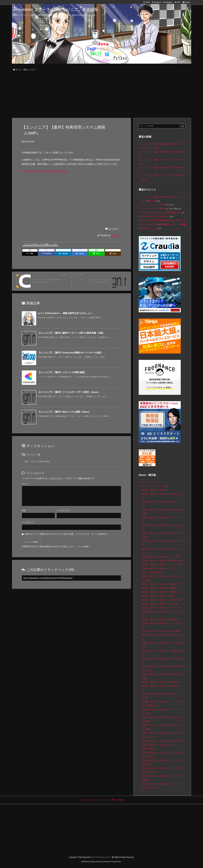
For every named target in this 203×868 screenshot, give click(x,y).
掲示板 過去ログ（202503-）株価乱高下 (160, 584)
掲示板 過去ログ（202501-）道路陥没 (159, 592)
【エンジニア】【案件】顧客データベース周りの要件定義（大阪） (71, 333)
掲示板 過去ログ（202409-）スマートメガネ (162, 608)
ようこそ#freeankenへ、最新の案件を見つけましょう (65, 313)
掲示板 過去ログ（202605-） (155, 490)
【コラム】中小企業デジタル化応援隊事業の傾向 (160, 213)
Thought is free (116, 862)
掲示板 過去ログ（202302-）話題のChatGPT (163, 741)
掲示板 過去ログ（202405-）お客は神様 (160, 631)
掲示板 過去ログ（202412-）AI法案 (158, 596)
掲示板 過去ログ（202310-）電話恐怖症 (160, 682)
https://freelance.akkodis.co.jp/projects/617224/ (45, 171)
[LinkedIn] (63, 254)
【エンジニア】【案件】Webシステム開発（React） (64, 412)
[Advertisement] (102, 95)
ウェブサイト (28, 522)
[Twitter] (30, 254)
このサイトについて (148, 482)
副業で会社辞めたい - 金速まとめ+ (154, 216)
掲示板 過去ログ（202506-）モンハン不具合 (162, 565)
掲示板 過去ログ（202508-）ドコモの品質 (161, 557)
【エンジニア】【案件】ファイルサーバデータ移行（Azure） (69, 392)
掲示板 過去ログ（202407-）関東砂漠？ (160, 619)
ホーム (18, 70)
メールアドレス (63, 511)
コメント (26, 484)
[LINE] (96, 254)
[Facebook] (47, 254)
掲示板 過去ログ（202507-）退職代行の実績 (162, 561)
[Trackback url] (71, 578)
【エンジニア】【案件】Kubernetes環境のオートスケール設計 (70, 353)
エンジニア (31, 70)
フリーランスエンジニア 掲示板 (153, 486)
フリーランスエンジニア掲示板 (152, 205)
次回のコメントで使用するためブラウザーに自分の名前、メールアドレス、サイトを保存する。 (67, 534)
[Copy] (113, 254)
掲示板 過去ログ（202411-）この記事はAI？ (162, 600)
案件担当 (116, 235)
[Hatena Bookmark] (80, 254)
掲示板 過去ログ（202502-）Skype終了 (160, 588)
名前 (24, 511)
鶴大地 (152, 201)
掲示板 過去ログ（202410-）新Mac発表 (160, 604)
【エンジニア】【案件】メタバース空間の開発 (61, 372)
